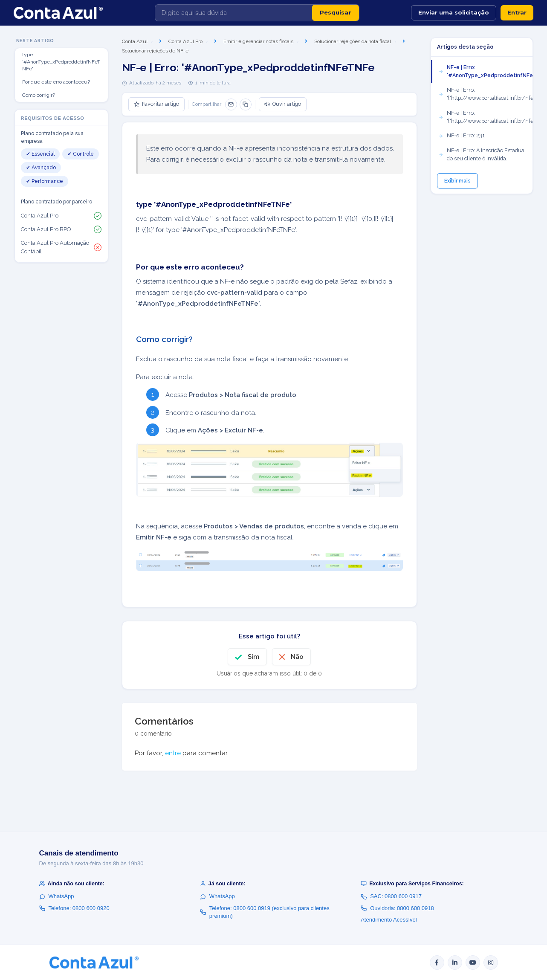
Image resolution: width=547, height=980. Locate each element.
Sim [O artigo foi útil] (253, 657)
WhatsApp (57, 896)
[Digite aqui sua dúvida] (234, 13)
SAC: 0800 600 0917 (391, 896)
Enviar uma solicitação (454, 12)
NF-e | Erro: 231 (462, 135)
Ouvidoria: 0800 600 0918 (397, 908)
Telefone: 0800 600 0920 (74, 908)
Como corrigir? (39, 95)
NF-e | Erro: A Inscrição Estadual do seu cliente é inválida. (482, 154)
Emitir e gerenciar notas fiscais (258, 41)
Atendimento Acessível (389, 920)
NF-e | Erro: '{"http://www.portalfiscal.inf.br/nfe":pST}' (485, 117)
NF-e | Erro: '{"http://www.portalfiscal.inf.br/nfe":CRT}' (485, 94)
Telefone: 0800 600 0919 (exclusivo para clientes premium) (265, 912)
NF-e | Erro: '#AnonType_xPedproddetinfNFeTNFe (485, 71)
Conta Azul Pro (185, 41)
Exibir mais (457, 181)
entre (173, 753)
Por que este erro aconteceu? (56, 82)
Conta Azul (135, 41)
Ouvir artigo (283, 104)
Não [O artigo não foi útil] (297, 657)
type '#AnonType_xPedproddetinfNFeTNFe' (61, 62)
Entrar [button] (517, 12)
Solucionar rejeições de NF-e (155, 51)
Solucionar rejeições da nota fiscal (353, 41)
